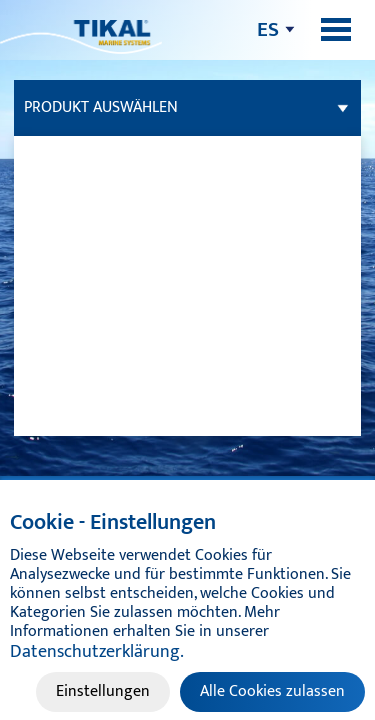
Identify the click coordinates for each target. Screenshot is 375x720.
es (268, 29)
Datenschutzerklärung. (97, 652)
